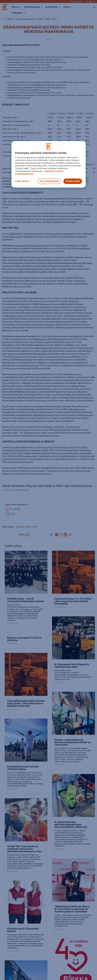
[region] (49, 164)
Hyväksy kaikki (73, 181)
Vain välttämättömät (49, 181)
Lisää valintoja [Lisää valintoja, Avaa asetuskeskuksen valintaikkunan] (22, 181)
